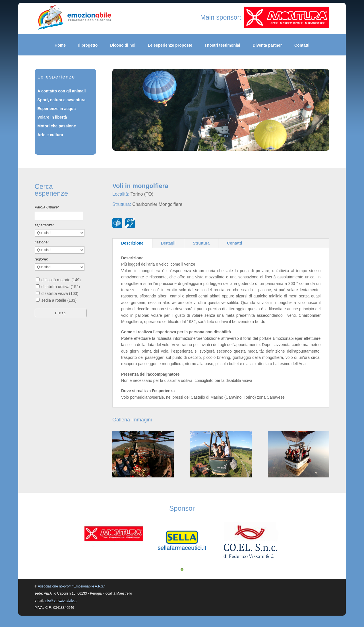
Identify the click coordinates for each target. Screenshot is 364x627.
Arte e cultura (50, 135)
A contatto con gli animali (62, 91)
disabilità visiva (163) (60, 293)
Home (60, 45)
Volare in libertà (52, 117)
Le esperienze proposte (170, 45)
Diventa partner (267, 45)
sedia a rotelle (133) (59, 300)
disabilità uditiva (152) (60, 287)
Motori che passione (57, 126)
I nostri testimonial (222, 45)
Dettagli (168, 243)
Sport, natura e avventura (62, 100)
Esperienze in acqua (57, 109)
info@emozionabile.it (61, 601)
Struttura (201, 243)
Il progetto (88, 45)
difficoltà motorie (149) (61, 280)
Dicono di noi (123, 45)
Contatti (302, 45)
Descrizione (132, 243)
